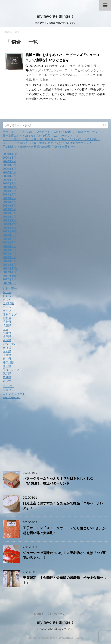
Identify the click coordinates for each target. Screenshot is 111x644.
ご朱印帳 (8, 303)
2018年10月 (10, 231)
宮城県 (7, 333)
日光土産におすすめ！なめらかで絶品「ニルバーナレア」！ (41, 136)
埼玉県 (7, 326)
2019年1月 (9, 220)
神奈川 (37, 80)
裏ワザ (7, 381)
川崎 (100, 75)
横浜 (28, 80)
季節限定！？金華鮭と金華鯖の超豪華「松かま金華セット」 (41, 147)
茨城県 (7, 377)
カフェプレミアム (41, 70)
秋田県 (7, 366)
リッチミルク (87, 75)
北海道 (7, 318)
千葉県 (7, 322)
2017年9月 (9, 279)
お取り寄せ (10, 289)
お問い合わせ (37, 614)
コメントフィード (14, 394)
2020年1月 (9, 183)
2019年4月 (9, 209)
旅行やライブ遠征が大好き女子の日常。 (56, 629)
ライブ (7, 311)
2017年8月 (9, 283)
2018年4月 (9, 254)
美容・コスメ (11, 370)
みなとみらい (68, 75)
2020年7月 (9, 161)
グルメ (63, 66)
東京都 (7, 348)
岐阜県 (7, 337)
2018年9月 (9, 235)
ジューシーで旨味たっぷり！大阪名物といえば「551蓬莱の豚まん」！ (47, 143)
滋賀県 (7, 355)
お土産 (53, 66)
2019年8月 (9, 195)
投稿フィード (11, 390)
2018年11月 (10, 228)
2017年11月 (10, 272)
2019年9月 (9, 191)
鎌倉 (46, 80)
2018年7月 (9, 243)
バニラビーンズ (79, 70)
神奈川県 (91, 66)
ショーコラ (60, 70)
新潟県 (7, 340)
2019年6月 (9, 202)
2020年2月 (9, 180)
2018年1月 (9, 265)
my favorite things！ (55, 16)
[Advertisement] (32, 436)
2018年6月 (9, 246)
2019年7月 (9, 198)
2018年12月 (10, 224)
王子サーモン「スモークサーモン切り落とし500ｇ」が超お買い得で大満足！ (52, 139)
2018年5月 (9, 250)
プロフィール (79, 614)
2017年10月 (10, 276)
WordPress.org (12, 397)
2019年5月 (9, 206)
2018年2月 (9, 261)
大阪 (5, 329)
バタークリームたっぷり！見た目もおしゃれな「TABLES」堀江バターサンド (52, 132)
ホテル (7, 307)
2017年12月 (10, 268)
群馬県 (7, 374)
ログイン (8, 386)
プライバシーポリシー (58, 614)
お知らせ (8, 296)
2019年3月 (9, 213)
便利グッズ (10, 314)
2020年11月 (10, 154)
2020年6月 (9, 165)
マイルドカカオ (48, 75)
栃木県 (7, 351)
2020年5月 (9, 169)
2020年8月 (9, 158)
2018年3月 (9, 257)
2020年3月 (9, 176)
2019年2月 (9, 217)
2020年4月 (9, 172)
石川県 (7, 359)
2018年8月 (9, 239)
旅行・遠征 (76, 66)
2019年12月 (10, 187)
